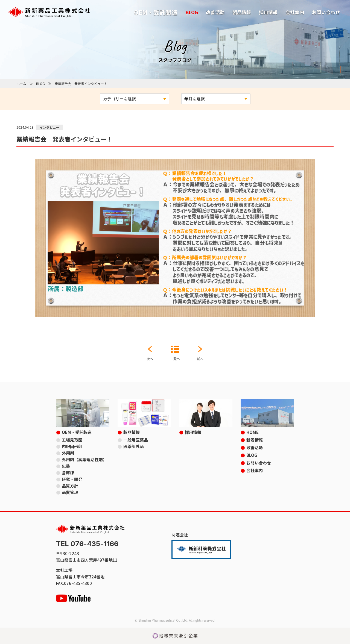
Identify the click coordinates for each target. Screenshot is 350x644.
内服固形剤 (72, 446)
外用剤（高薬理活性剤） (84, 459)
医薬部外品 (134, 446)
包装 (66, 466)
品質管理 (70, 492)
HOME (253, 432)
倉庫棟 (68, 473)
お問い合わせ (326, 12)
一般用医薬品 (136, 440)
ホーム (21, 83)
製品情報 (242, 12)
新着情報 (255, 440)
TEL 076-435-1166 (87, 544)
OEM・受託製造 (156, 12)
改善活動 (215, 12)
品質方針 (70, 486)
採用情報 (268, 12)
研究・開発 (72, 479)
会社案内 (295, 12)
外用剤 (68, 453)
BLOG (192, 12)
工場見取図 (72, 440)
